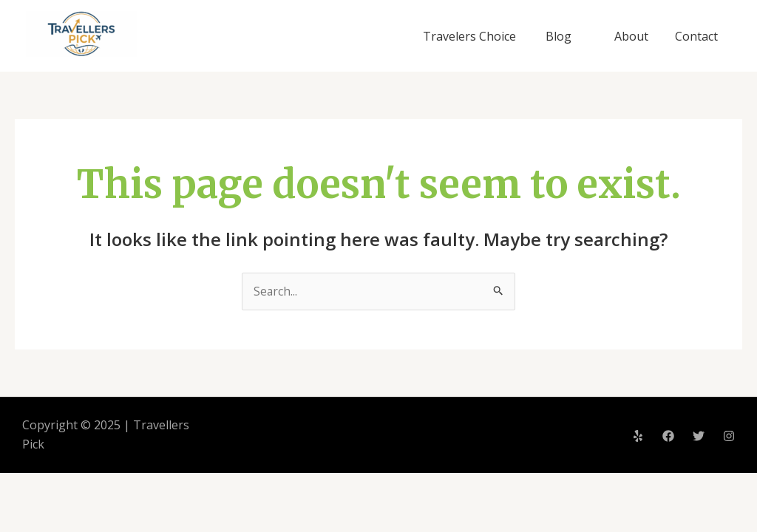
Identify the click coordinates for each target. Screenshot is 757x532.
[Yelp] (638, 436)
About (636, 36)
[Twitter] (699, 436)
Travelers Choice (475, 36)
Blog (564, 36)
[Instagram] (729, 436)
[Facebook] (668, 436)
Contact (698, 36)
